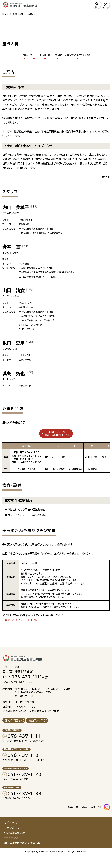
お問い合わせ (12, 828)
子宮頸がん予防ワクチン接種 (78, 55)
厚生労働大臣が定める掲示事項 (22, 843)
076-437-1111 (24, 736)
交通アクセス (36, 720)
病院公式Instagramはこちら (85, 807)
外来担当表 (45, 55)
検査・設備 (57, 55)
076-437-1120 (24, 774)
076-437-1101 (24, 755)
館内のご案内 (13, 720)
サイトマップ (11, 823)
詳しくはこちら (22, 696)
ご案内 (25, 55)
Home (5, 14)
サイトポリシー (12, 838)
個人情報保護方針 (14, 833)
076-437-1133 (25, 793)
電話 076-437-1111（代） (21, 620)
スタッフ (34, 55)
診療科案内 (18, 14)
